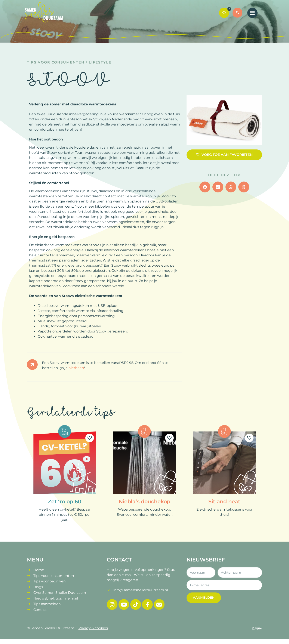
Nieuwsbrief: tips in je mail (56, 595)
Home (39, 570)
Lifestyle (100, 62)
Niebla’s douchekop (144, 501)
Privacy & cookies (93, 625)
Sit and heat (224, 501)
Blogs (38, 585)
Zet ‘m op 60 (65, 501)
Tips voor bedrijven (50, 580)
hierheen (76, 368)
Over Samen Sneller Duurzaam (60, 590)
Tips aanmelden (47, 600)
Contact (40, 606)
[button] (239, 13)
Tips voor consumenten (56, 62)
